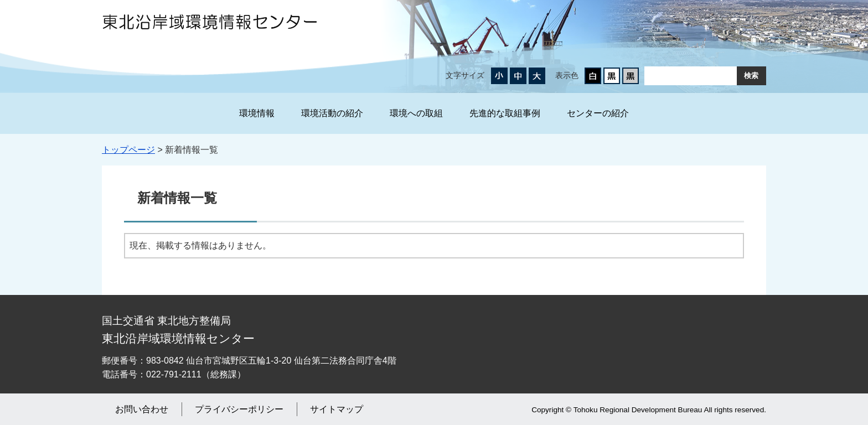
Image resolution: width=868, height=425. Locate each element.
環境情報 (257, 113)
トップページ (128, 150)
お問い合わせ (142, 409)
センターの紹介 (598, 113)
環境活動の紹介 (332, 113)
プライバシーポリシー (239, 409)
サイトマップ (337, 409)
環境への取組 (416, 113)
